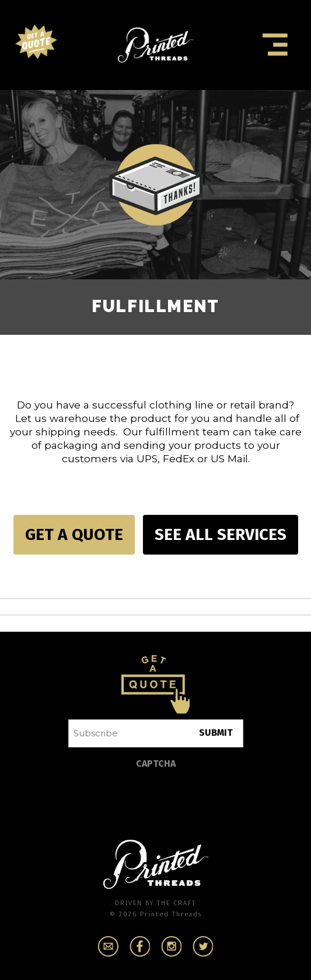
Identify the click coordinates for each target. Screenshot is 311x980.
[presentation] (157, 798)
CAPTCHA (156, 763)
